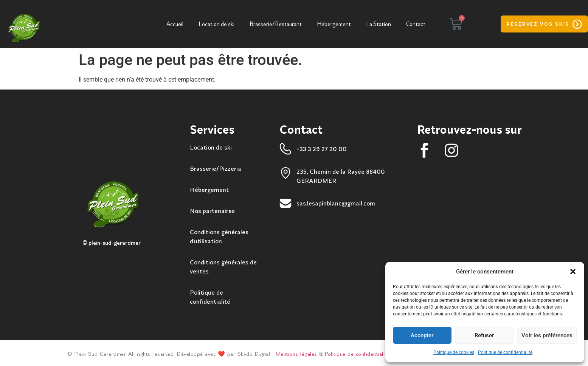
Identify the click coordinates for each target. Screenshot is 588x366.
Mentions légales (296, 354)
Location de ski (216, 24)
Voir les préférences (547, 335)
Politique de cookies (454, 352)
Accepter (422, 335)
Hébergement (334, 24)
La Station (379, 24)
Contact (416, 24)
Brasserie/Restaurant (276, 24)
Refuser (484, 335)
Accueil (175, 24)
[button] (573, 272)
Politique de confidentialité (505, 352)
